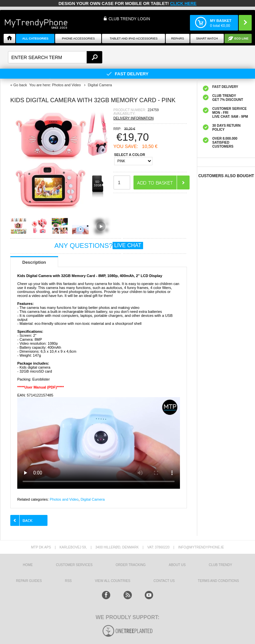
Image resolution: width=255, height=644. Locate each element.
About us (177, 565)
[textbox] (55, 57)
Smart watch (207, 38)
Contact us (164, 581)
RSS (68, 581)
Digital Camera (93, 499)
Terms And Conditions (218, 581)
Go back (20, 85)
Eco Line (242, 38)
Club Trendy (220, 565)
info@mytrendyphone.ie (201, 547)
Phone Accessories (78, 38)
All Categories (35, 38)
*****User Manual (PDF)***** (41, 387)
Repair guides (29, 581)
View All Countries (113, 581)
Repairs (178, 38)
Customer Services (74, 565)
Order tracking (130, 565)
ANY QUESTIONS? (99, 246)
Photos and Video (64, 499)
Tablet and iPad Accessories (133, 38)
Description (34, 262)
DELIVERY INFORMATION (134, 118)
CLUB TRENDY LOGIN (129, 19)
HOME (28, 565)
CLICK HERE (183, 3)
